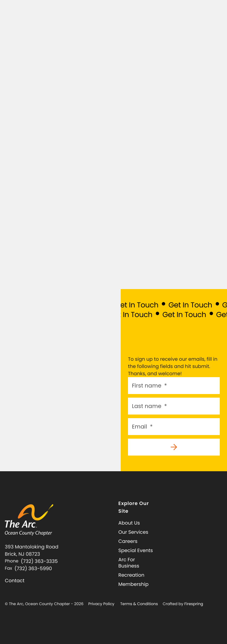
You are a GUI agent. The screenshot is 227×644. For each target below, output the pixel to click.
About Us (129, 523)
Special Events (136, 550)
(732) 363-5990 (33, 568)
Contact (15, 581)
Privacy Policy (101, 604)
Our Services (133, 532)
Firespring (194, 604)
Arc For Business (129, 563)
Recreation (131, 575)
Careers (128, 541)
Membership (133, 584)
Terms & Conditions (139, 604)
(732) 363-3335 (39, 561)
